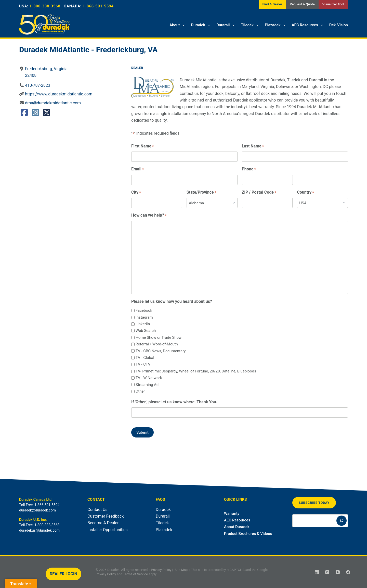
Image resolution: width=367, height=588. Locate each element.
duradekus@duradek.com (39, 530)
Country (305, 192)
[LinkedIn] (317, 572)
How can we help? (149, 215)
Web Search (146, 331)
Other (140, 391)
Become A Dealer (103, 523)
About (178, 25)
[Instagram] (327, 572)
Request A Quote (302, 4)
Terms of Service (135, 574)
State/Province (201, 192)
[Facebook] (348, 572)
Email (137, 169)
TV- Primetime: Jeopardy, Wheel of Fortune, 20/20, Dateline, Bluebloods (196, 371)
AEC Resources (308, 25)
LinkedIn (143, 324)
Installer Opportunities (108, 530)
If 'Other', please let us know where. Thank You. (174, 402)
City (136, 192)
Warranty (232, 514)
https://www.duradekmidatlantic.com (59, 94)
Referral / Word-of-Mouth (157, 344)
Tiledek (251, 25)
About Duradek (237, 527)
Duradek (201, 25)
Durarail (226, 25)
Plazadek (276, 25)
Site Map (181, 570)
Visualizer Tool (333, 4)
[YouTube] (338, 572)
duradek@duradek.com (37, 510)
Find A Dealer (272, 4)
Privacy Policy (161, 570)
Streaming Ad (147, 385)
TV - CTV (143, 364)
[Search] (342, 521)
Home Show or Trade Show (159, 337)
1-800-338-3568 (45, 6)
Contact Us (97, 510)
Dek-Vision (339, 25)
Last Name (253, 146)
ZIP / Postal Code (259, 192)
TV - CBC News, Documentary (161, 351)
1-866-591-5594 (98, 6)
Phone (249, 169)
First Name (142, 146)
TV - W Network (149, 378)
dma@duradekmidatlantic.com (53, 103)
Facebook (144, 310)
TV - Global (145, 358)
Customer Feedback (106, 516)
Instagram (144, 317)
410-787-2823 (38, 85)
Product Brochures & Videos (248, 534)
